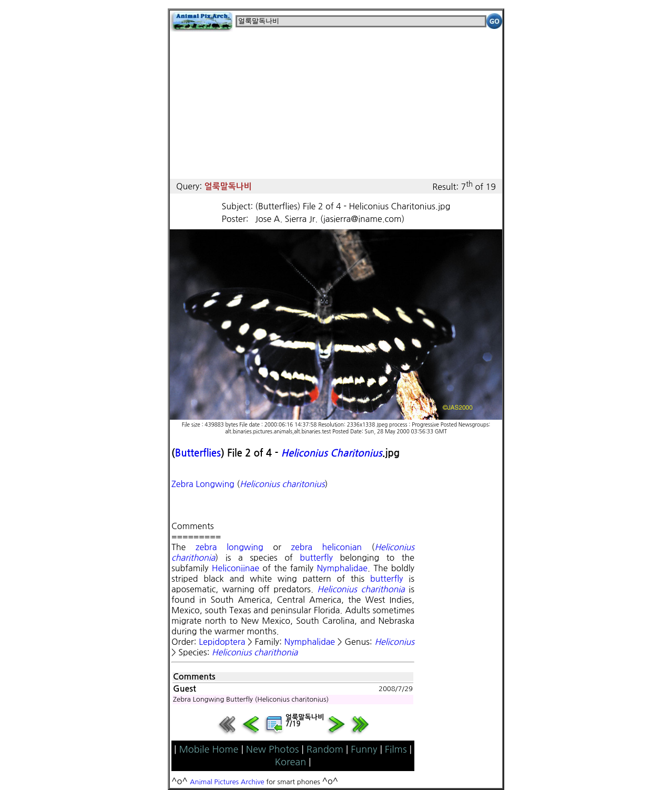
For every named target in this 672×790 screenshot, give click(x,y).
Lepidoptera (222, 642)
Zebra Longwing (203, 484)
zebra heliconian (326, 547)
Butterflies (198, 453)
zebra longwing (230, 547)
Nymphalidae (342, 568)
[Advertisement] (336, 105)
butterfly (316, 558)
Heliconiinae (236, 568)
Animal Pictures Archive (227, 782)
